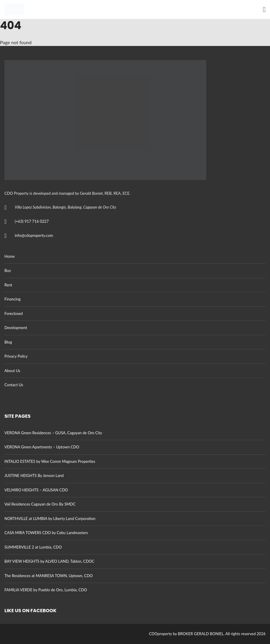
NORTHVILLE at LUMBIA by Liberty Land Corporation (50, 518)
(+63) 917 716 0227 (32, 221)
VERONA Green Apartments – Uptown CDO (42, 447)
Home (10, 256)
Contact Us (14, 385)
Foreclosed (14, 313)
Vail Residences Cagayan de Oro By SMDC (40, 504)
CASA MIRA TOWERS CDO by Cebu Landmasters (46, 533)
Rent (8, 285)
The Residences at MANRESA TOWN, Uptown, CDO (49, 576)
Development (16, 328)
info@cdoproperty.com (34, 235)
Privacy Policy (16, 356)
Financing (13, 299)
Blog (8, 342)
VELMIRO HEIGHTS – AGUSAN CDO (36, 490)
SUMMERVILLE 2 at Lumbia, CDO (33, 547)
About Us (12, 371)
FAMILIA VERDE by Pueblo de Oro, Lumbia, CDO (46, 590)
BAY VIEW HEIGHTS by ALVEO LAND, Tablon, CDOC (49, 561)
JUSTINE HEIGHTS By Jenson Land (34, 475)
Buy (8, 270)
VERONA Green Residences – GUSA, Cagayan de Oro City (53, 433)
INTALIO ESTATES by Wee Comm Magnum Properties (50, 461)
